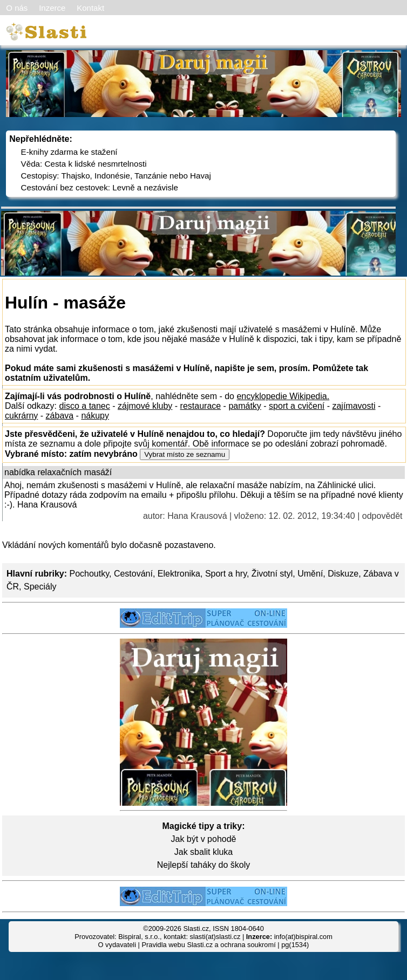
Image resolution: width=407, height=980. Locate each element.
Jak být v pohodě (204, 839)
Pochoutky (89, 574)
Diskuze (343, 574)
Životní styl (272, 574)
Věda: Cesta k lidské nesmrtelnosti (84, 164)
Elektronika (179, 574)
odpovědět (382, 516)
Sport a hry (226, 574)
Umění (310, 574)
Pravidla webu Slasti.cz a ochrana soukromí (208, 945)
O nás (17, 8)
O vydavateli (117, 945)
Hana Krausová (197, 516)
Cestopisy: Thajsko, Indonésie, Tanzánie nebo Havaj (116, 176)
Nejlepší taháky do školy (204, 865)
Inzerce (52, 8)
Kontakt (90, 8)
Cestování (133, 574)
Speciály (40, 587)
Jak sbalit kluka (204, 852)
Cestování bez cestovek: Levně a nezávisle (100, 187)
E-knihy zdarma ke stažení (69, 152)
